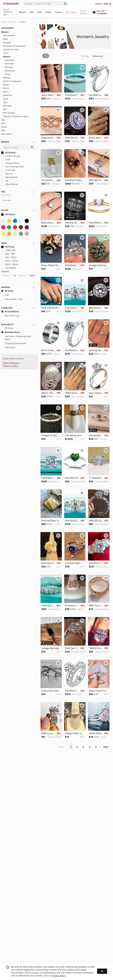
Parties (58, 12)
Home (48, 12)
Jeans (6, 53)
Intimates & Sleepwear (14, 46)
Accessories (9, 35)
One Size (7, 200)
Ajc (5, 181)
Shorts (6, 88)
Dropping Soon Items (13, 343)
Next (106, 747)
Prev (61, 747)
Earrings (9, 67)
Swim (6, 99)
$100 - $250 (9, 261)
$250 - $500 (10, 264)
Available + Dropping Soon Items (16, 338)
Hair (5, 109)
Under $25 (8, 250)
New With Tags (10, 316)
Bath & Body (9, 113)
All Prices (8, 247)
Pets (3, 130)
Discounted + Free (12, 299)
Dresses (7, 42)
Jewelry (22, 22)
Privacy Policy (59, 976)
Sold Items (8, 347)
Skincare (7, 106)
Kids (40, 12)
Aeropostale (9, 177)
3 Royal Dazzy (10, 163)
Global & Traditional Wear (16, 116)
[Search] (49, 4)
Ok (102, 971)
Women (23, 12)
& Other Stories (11, 156)
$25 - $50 (8, 254)
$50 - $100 (9, 257)
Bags (5, 39)
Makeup (7, 78)
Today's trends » (11, 366)
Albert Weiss (9, 184)
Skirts (6, 92)
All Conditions (10, 312)
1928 (6, 160)
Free (5, 295)
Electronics (7, 134)
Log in (99, 4)
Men (32, 12)
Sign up (107, 4)
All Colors (8, 214)
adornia (7, 174)
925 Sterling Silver (12, 167)
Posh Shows (71, 12)
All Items (7, 291)
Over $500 (9, 268)
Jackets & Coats (11, 50)
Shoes (6, 85)
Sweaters (8, 95)
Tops (5, 102)
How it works (83, 12)
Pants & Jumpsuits (12, 81)
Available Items (11, 332)
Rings (8, 74)
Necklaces (10, 71)
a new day (8, 170)
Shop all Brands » (12, 363)
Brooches (9, 64)
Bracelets (9, 60)
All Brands (8, 153)
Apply (32, 275)
